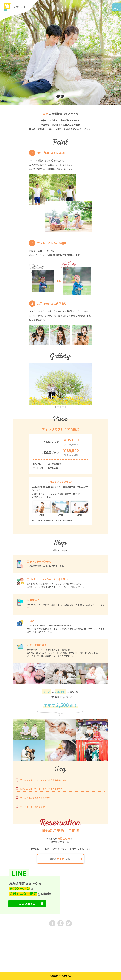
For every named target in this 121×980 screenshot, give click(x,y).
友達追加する (31, 904)
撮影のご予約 (61, 976)
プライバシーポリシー (25, 937)
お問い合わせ (21, 932)
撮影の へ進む (66, 859)
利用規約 (6, 937)
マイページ (7, 942)
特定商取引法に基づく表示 (52, 937)
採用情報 (37, 932)
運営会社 (6, 932)
